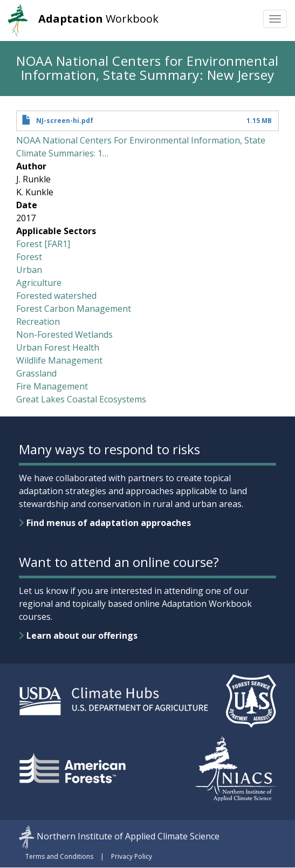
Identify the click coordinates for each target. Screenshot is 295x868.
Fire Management (52, 386)
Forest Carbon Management (74, 309)
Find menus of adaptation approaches (105, 523)
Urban (29, 270)
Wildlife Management (59, 360)
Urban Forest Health (58, 347)
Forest (29, 257)
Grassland (36, 373)
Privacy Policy (132, 856)
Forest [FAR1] (43, 244)
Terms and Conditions (59, 856)
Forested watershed (56, 296)
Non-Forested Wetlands (64, 334)
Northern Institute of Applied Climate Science (128, 836)
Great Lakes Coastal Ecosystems (81, 399)
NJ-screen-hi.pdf (65, 121)
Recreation (38, 322)
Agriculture (39, 283)
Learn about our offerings (78, 635)
